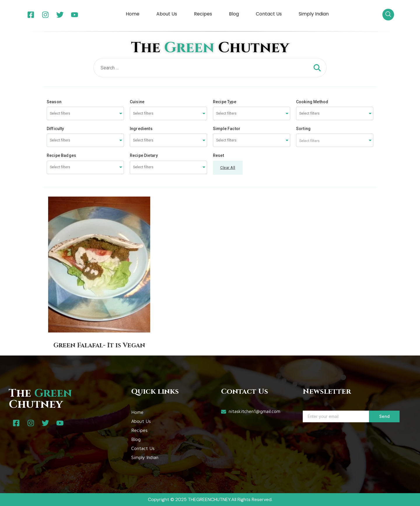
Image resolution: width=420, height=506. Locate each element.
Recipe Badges (61, 155)
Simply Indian (314, 14)
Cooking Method (312, 102)
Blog (234, 14)
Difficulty (55, 129)
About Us (167, 14)
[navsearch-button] (388, 15)
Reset (218, 155)
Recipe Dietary (144, 155)
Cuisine (137, 102)
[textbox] (335, 140)
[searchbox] (72, 114)
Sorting (303, 129)
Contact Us (269, 14)
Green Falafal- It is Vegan (99, 345)
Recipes (203, 14)
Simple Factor (227, 129)
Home (133, 14)
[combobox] (85, 113)
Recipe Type (225, 102)
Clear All (228, 168)
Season (54, 102)
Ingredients (141, 129)
